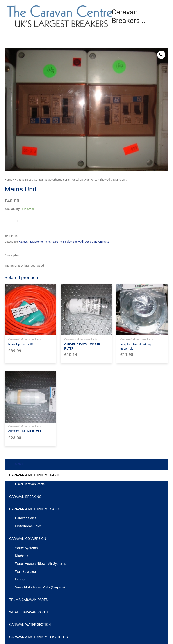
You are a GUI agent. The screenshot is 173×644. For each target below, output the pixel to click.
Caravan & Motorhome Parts (52, 180)
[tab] (12, 255)
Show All (105, 180)
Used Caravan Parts (85, 180)
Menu (15, 37)
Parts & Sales (23, 180)
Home (8, 180)
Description (12, 255)
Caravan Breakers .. (143, 16)
